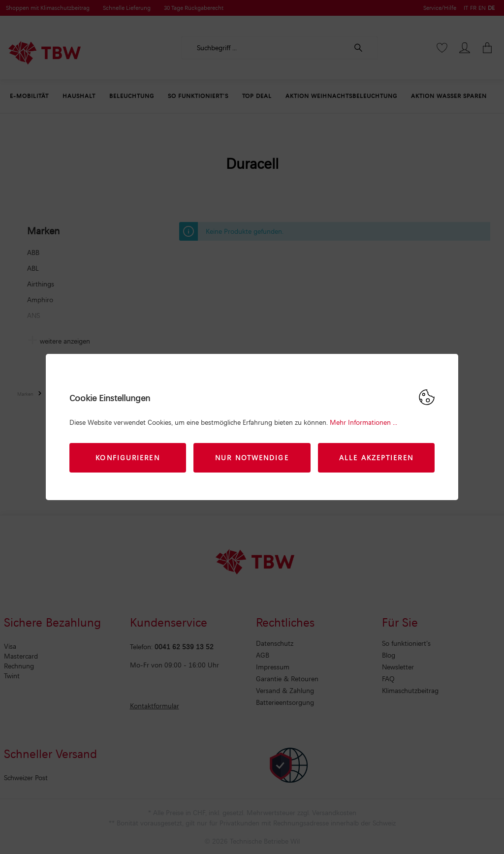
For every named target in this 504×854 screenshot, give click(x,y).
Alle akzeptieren (376, 458)
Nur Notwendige (252, 458)
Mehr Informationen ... (363, 422)
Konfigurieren (127, 458)
